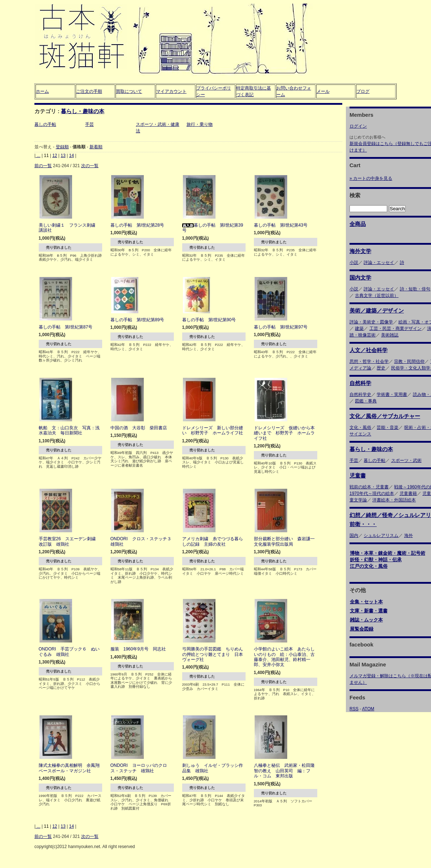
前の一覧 (43, 166)
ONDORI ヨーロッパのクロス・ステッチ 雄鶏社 (139, 768)
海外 (409, 536)
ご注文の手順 (89, 91)
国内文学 (360, 278)
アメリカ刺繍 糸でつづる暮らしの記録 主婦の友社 (213, 541)
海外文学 (360, 251)
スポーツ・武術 (406, 460)
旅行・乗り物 (200, 124)
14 (72, 156)
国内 (354, 536)
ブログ (363, 91)
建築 (359, 328)
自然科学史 (360, 394)
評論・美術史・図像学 (371, 322)
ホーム (42, 91)
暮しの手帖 (45, 124)
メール (323, 91)
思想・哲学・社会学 (369, 361)
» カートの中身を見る (371, 178)
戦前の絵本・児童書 (369, 487)
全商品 (358, 224)
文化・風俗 (360, 427)
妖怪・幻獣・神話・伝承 (376, 560)
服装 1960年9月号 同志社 (138, 649)
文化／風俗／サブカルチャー (385, 416)
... (38, 156)
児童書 (358, 476)
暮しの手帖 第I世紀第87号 (66, 327)
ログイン (358, 126)
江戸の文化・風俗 (369, 566)
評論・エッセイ (379, 263)
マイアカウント (171, 91)
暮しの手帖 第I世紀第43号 (281, 225)
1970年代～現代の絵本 (372, 493)
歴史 (381, 368)
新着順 (96, 147)
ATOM (368, 709)
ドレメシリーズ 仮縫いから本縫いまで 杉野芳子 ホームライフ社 (284, 433)
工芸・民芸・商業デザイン (396, 328)
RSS (354, 709)
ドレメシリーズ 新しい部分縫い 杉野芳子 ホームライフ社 (213, 430)
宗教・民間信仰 (409, 361)
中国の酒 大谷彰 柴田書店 (139, 428)
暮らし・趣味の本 (83, 111)
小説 (354, 263)
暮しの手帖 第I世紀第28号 (137, 225)
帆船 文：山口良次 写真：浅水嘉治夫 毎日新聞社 (69, 430)
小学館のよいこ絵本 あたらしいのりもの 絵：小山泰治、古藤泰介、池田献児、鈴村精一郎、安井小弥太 (284, 657)
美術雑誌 (390, 335)
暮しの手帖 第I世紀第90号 (209, 320)
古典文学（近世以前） (377, 295)
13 (63, 156)
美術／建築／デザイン (377, 311)
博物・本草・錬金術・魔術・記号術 (388, 553)
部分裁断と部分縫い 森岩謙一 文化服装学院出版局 (286, 541)
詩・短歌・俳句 (415, 289)
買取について (129, 91)
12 (55, 156)
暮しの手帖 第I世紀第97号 (281, 327)
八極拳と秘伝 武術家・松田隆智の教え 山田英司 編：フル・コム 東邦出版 (284, 771)
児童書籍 (408, 493)
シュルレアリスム (381, 536)
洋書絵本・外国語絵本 (394, 500)
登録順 (62, 147)
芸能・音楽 (388, 427)
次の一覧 (90, 166)
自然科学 (360, 383)
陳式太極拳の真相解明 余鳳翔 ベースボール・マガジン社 (71, 768)
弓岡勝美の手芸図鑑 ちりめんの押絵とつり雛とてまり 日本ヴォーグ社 (213, 654)
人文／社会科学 (369, 350)
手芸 (89, 124)
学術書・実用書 (392, 394)
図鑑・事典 (366, 401)
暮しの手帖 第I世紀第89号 (137, 320)
